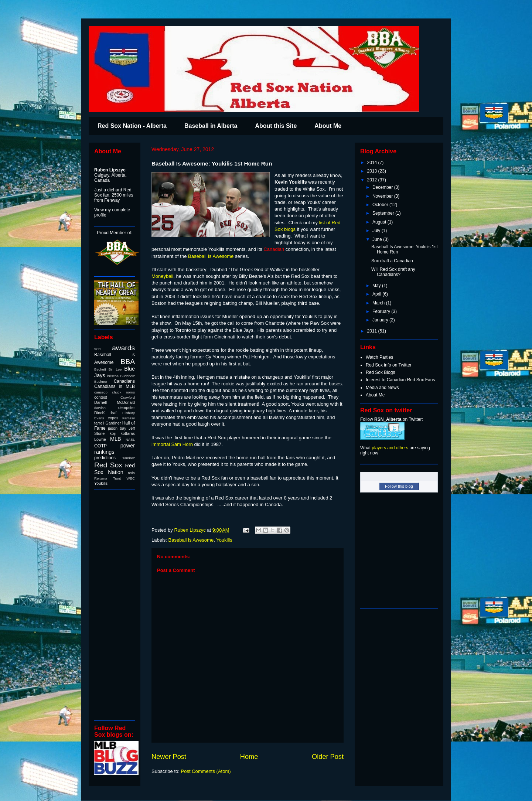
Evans (99, 418)
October (381, 205)
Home (249, 757)
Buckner (101, 381)
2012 (373, 180)
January (381, 320)
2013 (373, 171)
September (384, 213)
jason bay (117, 428)
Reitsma (101, 478)
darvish (100, 408)
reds (131, 473)
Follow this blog (399, 486)
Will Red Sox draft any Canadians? (393, 272)
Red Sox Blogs (380, 372)
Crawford (128, 397)
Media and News (382, 388)
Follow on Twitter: (392, 419)
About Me (328, 126)
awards (123, 348)
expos (113, 418)
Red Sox (108, 465)
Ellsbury (129, 413)
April (377, 294)
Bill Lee (115, 369)
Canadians (124, 381)
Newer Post (169, 757)
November (383, 196)
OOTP (100, 446)
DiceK (100, 413)
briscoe (113, 376)
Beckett (100, 369)
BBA (128, 362)
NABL (130, 439)
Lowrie (100, 439)
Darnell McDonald (115, 402)
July (377, 231)
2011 (373, 331)
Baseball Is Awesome (211, 256)
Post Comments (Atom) (206, 771)
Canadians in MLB (115, 386)
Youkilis (224, 540)
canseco (101, 392)
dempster (127, 408)
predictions (105, 458)
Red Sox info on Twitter (389, 365)
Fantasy (129, 418)
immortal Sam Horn (172, 444)
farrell (99, 423)
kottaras (128, 433)
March (379, 303)
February (382, 311)
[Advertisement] (116, 605)
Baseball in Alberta (211, 126)
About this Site (276, 126)
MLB (116, 439)
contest (101, 397)
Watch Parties (379, 357)
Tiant (117, 478)
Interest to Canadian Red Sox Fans (400, 380)
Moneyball (162, 276)
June (378, 239)
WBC (131, 478)
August (380, 222)
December (383, 187)
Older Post (328, 757)
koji (113, 433)
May (377, 286)
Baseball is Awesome (191, 540)
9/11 (98, 349)
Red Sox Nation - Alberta (132, 126)
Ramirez (128, 458)
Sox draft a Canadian (392, 261)
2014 (373, 163)
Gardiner (113, 423)
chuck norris (123, 392)
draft (114, 413)
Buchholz (128, 376)
